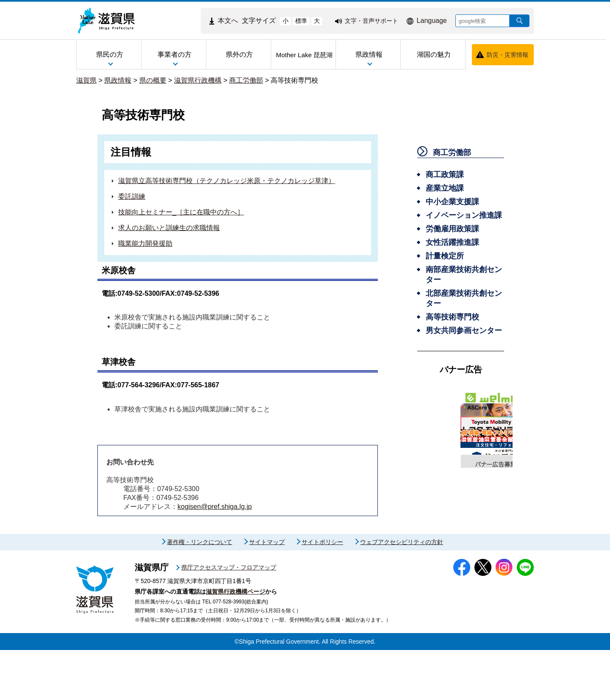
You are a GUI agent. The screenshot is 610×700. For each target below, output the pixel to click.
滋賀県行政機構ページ (236, 642)
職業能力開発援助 (145, 243)
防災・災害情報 (507, 55)
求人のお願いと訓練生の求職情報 (169, 228)
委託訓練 (132, 196)
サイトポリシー (322, 592)
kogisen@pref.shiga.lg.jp (215, 507)
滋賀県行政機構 (198, 80)
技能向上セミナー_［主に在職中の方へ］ (181, 212)
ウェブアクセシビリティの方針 (402, 592)
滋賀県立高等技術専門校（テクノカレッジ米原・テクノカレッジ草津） (227, 181)
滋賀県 (86, 80)
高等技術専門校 (294, 80)
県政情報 (118, 80)
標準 (301, 21)
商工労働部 (246, 80)
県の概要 (153, 80)
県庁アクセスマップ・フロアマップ (229, 617)
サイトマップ (267, 592)
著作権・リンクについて (200, 592)
